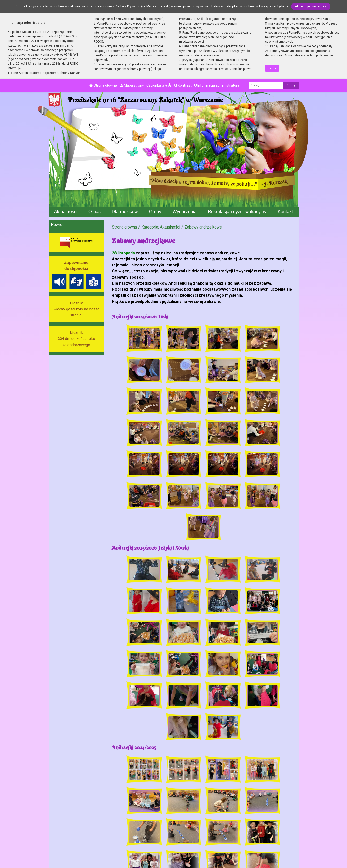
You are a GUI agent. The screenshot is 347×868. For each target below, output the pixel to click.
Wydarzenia (185, 212)
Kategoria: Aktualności (161, 227)
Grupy (155, 212)
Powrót (57, 225)
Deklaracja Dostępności (173, 854)
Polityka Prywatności (182, 844)
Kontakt (285, 212)
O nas (95, 212)
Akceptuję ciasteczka (311, 6)
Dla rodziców (125, 212)
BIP (167, 838)
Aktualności (66, 212)
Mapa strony (132, 85)
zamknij (272, 68)
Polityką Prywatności (130, 6)
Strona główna (103, 85)
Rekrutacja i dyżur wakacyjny (237, 212)
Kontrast (183, 85)
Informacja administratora (217, 85)
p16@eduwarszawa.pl (130, 844)
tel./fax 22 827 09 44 (129, 838)
